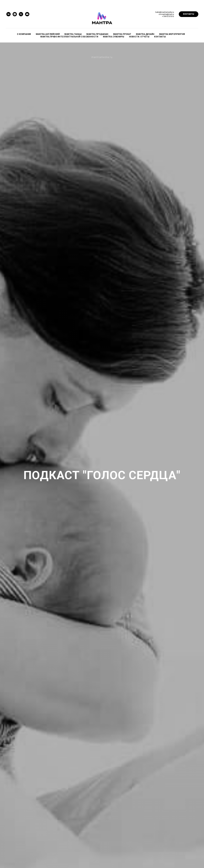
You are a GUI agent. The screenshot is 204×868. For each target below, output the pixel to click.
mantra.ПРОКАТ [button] (122, 34)
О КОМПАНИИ (24, 34)
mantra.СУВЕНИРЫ (114, 37)
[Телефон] (21, 14)
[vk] (8, 14)
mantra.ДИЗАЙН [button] (145, 34)
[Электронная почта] (27, 14)
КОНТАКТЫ (160, 37)
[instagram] (15, 14)
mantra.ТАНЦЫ (73, 34)
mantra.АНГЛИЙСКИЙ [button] (48, 34)
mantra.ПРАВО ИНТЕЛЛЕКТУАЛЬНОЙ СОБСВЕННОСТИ (69, 37)
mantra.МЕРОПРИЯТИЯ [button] (172, 34)
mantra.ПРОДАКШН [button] (97, 34)
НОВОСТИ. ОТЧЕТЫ (139, 37)
